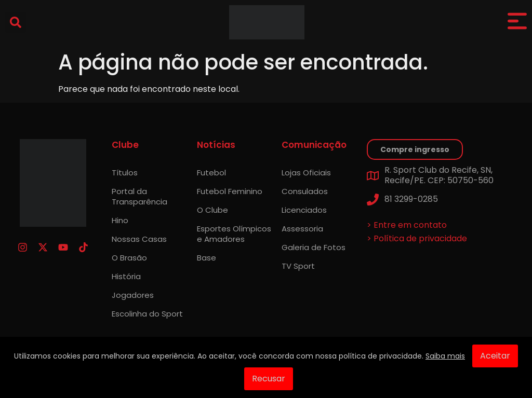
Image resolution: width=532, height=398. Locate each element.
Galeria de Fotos (314, 247)
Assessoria (302, 229)
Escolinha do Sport (147, 314)
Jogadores (133, 295)
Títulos (125, 173)
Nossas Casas (139, 239)
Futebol (211, 173)
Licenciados (304, 210)
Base (207, 258)
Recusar (269, 379)
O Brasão (129, 258)
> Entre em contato (407, 225)
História (126, 276)
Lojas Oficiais (306, 173)
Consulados (305, 191)
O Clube (212, 210)
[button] (16, 22)
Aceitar (495, 356)
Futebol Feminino (230, 191)
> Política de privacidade (417, 238)
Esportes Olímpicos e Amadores (234, 234)
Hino (120, 220)
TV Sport (298, 266)
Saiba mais (445, 356)
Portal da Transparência (139, 196)
